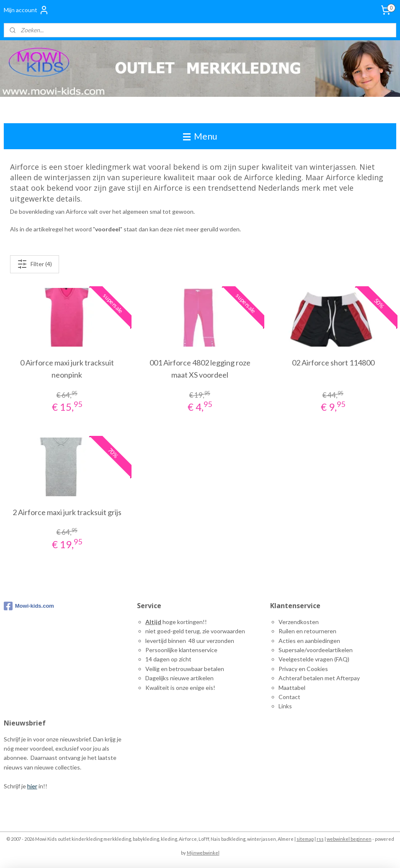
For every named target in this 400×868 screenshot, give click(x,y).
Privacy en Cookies (303, 669)
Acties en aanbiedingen (309, 641)
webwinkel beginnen (349, 839)
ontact (292, 697)
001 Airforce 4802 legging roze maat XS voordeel (200, 369)
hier (32, 786)
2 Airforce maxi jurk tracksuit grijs (67, 512)
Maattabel (292, 688)
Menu (200, 136)
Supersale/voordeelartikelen (316, 650)
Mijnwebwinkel (203, 853)
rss (320, 839)
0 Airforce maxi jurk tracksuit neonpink (67, 369)
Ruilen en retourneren (307, 631)
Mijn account (26, 10)
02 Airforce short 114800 (333, 363)
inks (287, 706)
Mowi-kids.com (29, 606)
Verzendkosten (299, 622)
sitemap (305, 839)
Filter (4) (35, 264)
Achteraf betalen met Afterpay (319, 678)
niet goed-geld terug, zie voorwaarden (195, 631)
